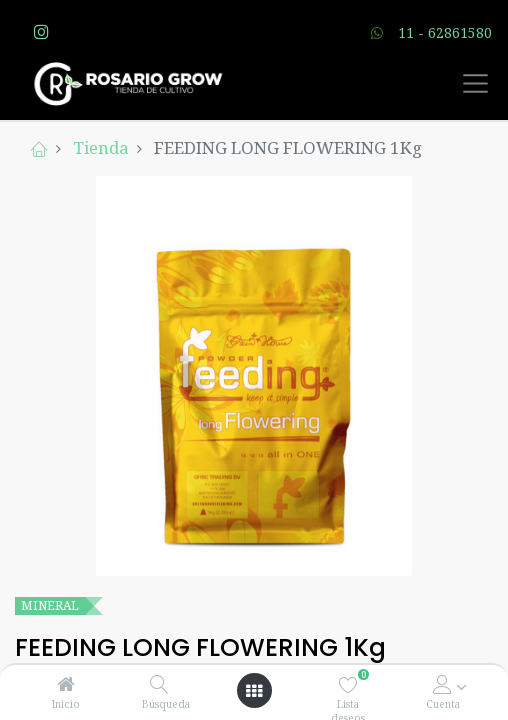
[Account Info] (442, 684)
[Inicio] (66, 684)
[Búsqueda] (159, 684)
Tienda (101, 147)
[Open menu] (254, 691)
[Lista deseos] (348, 684)
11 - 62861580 (445, 32)
